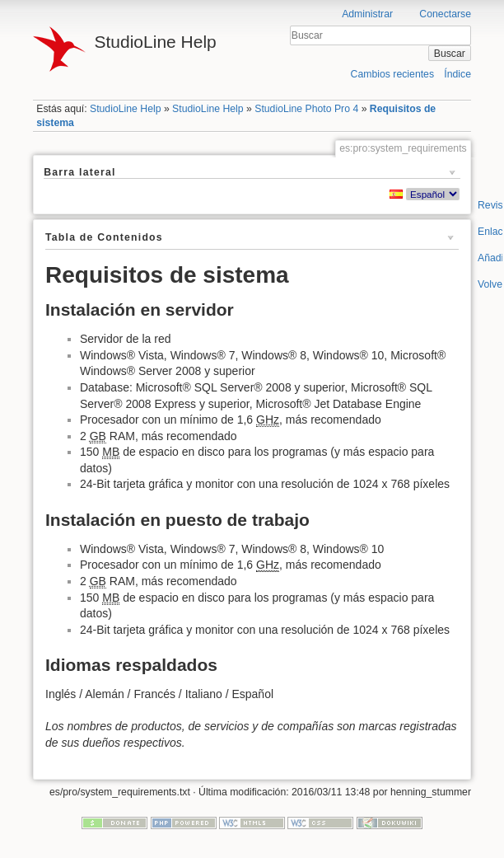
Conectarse (445, 14)
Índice (457, 74)
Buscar (450, 54)
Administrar (367, 14)
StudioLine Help (126, 109)
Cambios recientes (392, 74)
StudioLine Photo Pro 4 (306, 109)
